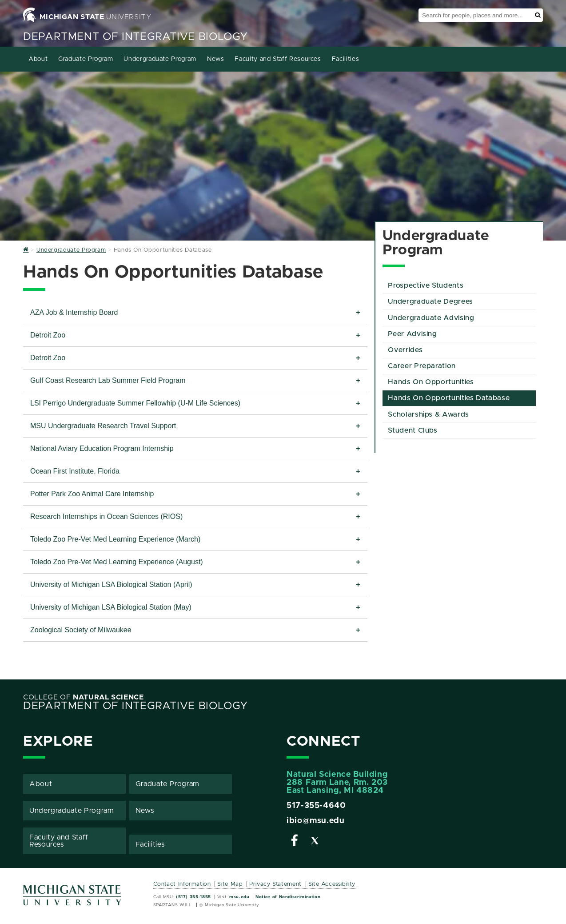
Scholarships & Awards (428, 414)
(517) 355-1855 (193, 897)
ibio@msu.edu (316, 821)
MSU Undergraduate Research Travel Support (103, 426)
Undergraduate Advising (431, 318)
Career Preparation (422, 366)
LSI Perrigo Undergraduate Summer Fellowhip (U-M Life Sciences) (135, 403)
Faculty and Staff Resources (278, 59)
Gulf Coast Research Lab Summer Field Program (108, 380)
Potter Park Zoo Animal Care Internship (92, 494)
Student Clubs (413, 430)
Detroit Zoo (48, 335)
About (38, 59)
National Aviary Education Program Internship (102, 448)
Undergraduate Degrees (430, 301)
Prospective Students (426, 285)
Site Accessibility (332, 884)
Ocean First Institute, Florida (75, 471)
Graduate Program (86, 59)
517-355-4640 (316, 806)
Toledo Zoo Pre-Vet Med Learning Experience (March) (115, 539)
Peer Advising (412, 334)
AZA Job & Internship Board (74, 312)
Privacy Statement (275, 884)
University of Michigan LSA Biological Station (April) (111, 585)
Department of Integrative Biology (136, 37)
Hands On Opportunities (431, 382)
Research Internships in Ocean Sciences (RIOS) (108, 516)
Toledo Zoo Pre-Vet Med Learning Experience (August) (117, 562)
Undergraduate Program (160, 59)
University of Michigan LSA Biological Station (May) (111, 607)
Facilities (345, 59)
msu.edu (239, 897)
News (216, 59)
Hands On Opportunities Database (449, 398)
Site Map (230, 884)
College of (84, 697)
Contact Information (182, 884)
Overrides (405, 350)
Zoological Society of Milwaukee (81, 630)
